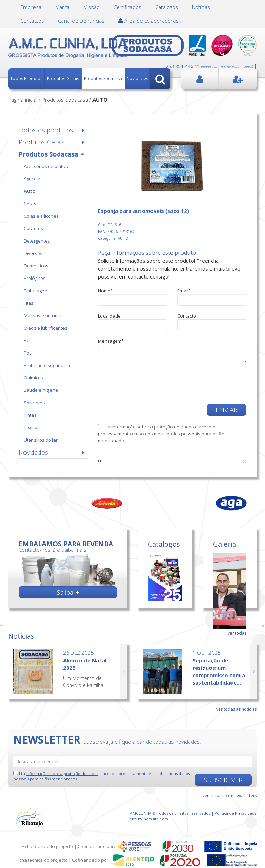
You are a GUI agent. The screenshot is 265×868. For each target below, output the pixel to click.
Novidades (137, 79)
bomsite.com (156, 819)
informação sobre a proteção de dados (153, 427)
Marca (62, 7)
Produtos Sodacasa (103, 79)
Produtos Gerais (63, 79)
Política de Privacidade (236, 813)
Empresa (31, 7)
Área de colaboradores (149, 21)
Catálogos (167, 7)
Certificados (127, 7)
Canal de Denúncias (81, 21)
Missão (91, 7)
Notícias (201, 7)
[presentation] (150, 384)
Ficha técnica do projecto (47, 846)
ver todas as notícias (237, 709)
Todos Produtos (26, 79)
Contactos (32, 21)
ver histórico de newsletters (230, 796)
